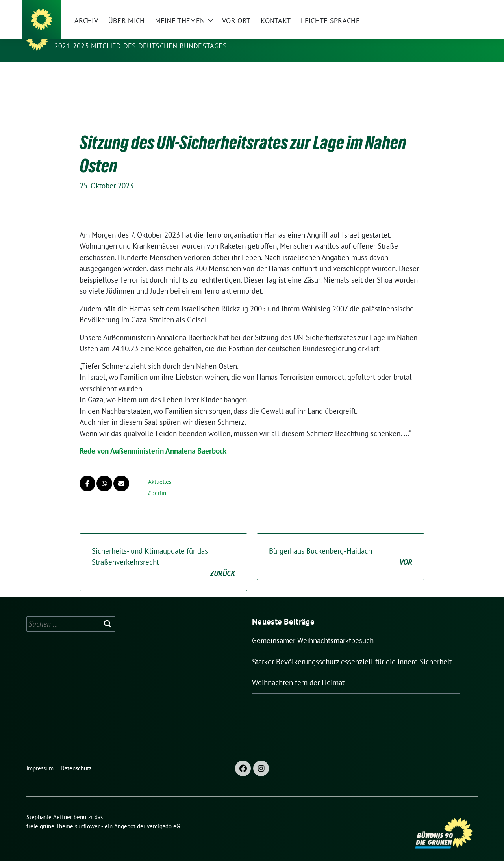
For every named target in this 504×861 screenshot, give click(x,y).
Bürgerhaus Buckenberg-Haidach (341, 545)
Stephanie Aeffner (94, 35)
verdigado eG (163, 814)
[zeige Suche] (464, 9)
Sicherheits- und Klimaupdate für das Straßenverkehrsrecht (163, 550)
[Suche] (452, 9)
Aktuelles (160, 470)
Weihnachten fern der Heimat (298, 670)
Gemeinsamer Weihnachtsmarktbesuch (313, 628)
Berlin (159, 481)
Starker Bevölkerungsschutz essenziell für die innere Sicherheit (352, 649)
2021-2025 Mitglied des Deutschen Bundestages (141, 46)
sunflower (87, 814)
